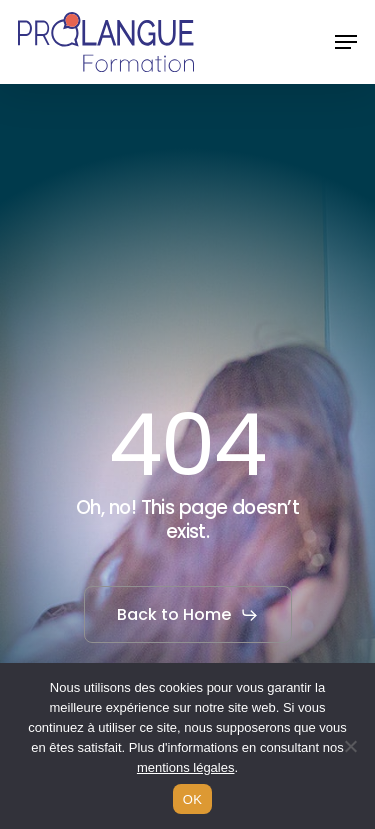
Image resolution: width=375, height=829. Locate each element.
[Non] (350, 746)
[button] (346, 42)
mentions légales (186, 767)
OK (192, 799)
